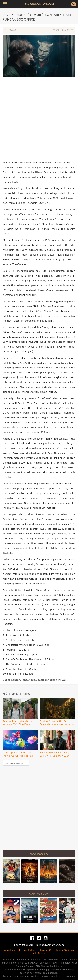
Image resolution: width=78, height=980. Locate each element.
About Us (10, 950)
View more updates (16, 763)
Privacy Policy (27, 950)
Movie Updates (65, 950)
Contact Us (46, 950)
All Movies (39, 953)
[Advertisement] (39, 103)
